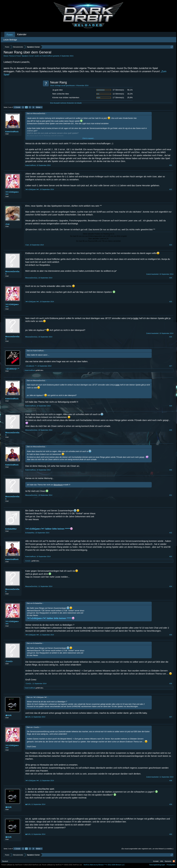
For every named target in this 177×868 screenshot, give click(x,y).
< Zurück (17, 107)
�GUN (8, 715)
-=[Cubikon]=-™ (12, 369)
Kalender (22, 34)
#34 (171, 586)
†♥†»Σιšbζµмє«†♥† (12, 193)
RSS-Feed (174, 861)
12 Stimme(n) (118, 94)
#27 (171, 366)
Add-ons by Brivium (104, 865)
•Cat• (8, 224)
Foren (10, 35)
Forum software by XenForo (21, 865)
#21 (171, 165)
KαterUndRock (48, 56)
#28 (171, 406)
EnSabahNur (11, 529)
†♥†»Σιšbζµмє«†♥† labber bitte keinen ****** (49, 529)
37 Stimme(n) (118, 90)
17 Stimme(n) (118, 98)
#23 (171, 245)
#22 (171, 189)
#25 (171, 302)
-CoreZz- (28, 561)
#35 (171, 635)
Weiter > (39, 107)
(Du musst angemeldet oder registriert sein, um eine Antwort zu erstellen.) (147, 849)
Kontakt (156, 861)
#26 (171, 337)
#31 (171, 495)
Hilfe (162, 861)
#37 (171, 717)
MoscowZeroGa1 (12, 273)
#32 (171, 533)
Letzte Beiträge (10, 40)
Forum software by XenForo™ (62, 865)
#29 (171, 430)
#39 (171, 804)
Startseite (168, 861)
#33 (171, 556)
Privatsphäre (171, 865)
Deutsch (5, 861)
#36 (171, 684)
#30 (171, 470)
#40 (171, 834)
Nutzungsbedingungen (157, 865)
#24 (171, 278)
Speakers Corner (28, 56)
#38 (171, 781)
